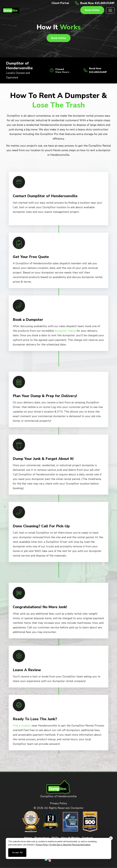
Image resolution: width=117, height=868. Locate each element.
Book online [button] (92, 10)
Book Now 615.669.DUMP (97, 3)
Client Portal (60, 3)
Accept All (17, 852)
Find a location (22, 726)
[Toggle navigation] (110, 10)
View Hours (62, 72)
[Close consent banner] (111, 838)
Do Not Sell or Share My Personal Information (70, 845)
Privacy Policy (58, 803)
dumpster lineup (65, 331)
